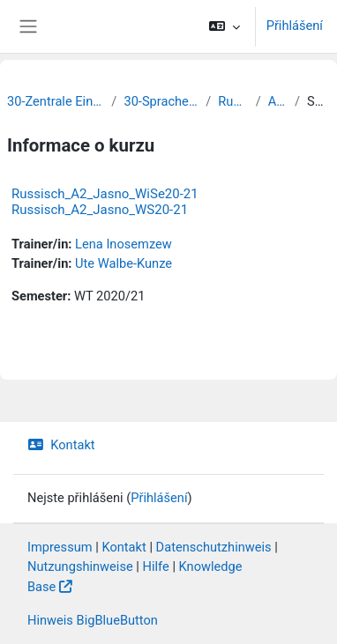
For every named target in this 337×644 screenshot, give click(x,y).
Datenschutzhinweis (214, 547)
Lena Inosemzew (124, 244)
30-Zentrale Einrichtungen (56, 101)
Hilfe (156, 566)
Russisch (233, 101)
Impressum (60, 547)
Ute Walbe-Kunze (124, 263)
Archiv (278, 101)
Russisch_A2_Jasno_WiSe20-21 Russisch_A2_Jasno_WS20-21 (105, 202)
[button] (224, 26)
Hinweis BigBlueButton (93, 620)
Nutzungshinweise (80, 566)
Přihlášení (295, 26)
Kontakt (61, 445)
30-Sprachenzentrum (161, 101)
